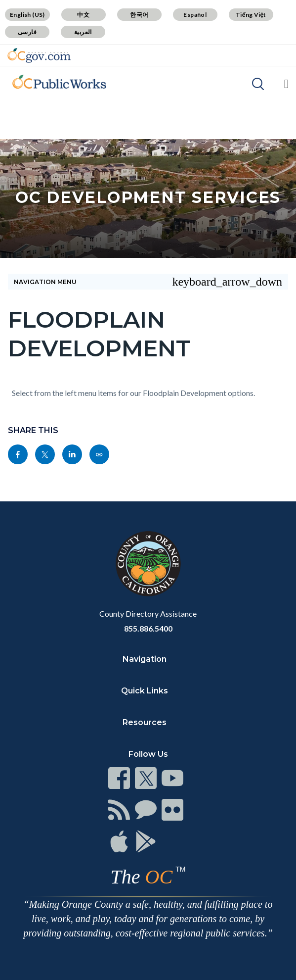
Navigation (145, 659)
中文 (83, 15)
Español (195, 15)
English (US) (27, 15)
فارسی (27, 32)
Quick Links (145, 691)
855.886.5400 (148, 628)
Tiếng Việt (251, 15)
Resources (145, 722)
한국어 (139, 15)
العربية (83, 32)
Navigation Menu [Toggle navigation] (148, 282)
